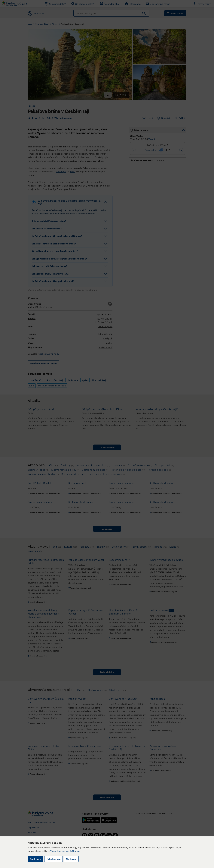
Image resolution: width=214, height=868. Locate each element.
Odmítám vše (53, 859)
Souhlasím (35, 859)
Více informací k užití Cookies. (66, 851)
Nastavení (71, 859)
